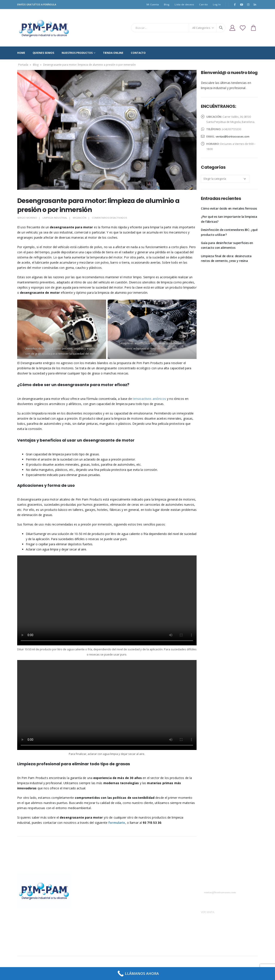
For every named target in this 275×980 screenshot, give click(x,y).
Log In (217, 4)
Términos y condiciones (94, 908)
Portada (23, 65)
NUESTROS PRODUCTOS (77, 53)
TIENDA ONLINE (113, 53)
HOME (21, 53)
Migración (80, 218)
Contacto (146, 908)
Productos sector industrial (158, 893)
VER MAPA (208, 912)
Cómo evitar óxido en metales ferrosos (229, 208)
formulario (117, 823)
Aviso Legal (86, 885)
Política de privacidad (93, 893)
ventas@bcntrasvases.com (233, 136)
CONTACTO (138, 53)
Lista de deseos (184, 4)
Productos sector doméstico (158, 900)
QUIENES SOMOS (43, 53)
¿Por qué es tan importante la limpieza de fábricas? (229, 219)
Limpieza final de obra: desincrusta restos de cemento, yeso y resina (226, 258)
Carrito (203, 4)
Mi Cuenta (153, 4)
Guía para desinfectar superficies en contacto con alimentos (227, 245)
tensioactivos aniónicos (149, 399)
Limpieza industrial (55, 218)
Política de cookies (91, 900)
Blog (167, 4)
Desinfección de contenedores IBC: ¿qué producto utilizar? (229, 232)
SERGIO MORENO (27, 218)
